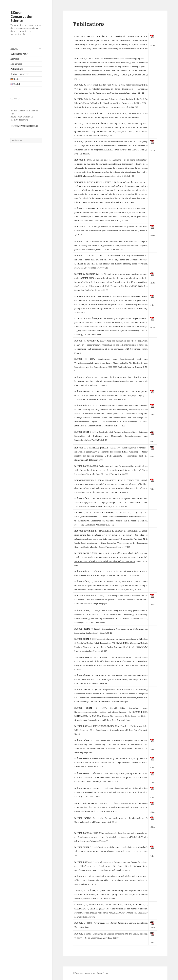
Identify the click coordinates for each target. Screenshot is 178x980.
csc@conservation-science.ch (24, 126)
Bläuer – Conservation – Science (23, 16)
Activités (15, 59)
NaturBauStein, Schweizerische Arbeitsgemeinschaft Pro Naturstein (105, 561)
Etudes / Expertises (20, 74)
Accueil (14, 49)
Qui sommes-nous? (19, 54)
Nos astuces (16, 64)
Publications (17, 69)
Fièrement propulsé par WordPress (90, 973)
